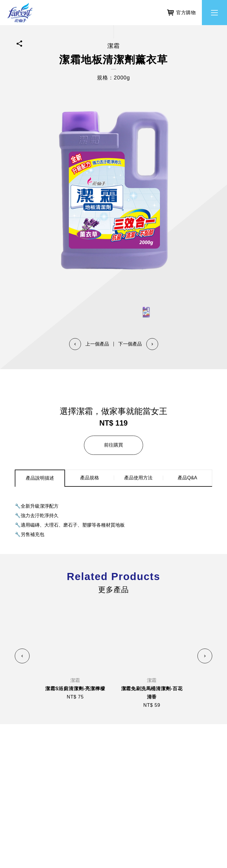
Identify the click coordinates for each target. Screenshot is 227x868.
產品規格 (90, 478)
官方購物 (181, 12)
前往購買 (113, 445)
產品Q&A (187, 478)
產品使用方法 (138, 478)
